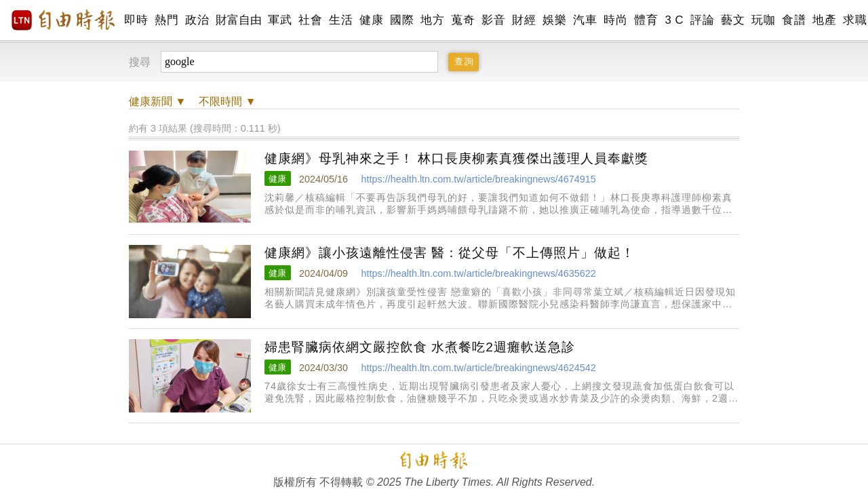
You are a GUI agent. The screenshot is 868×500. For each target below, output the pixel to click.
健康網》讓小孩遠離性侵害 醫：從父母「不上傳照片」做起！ (450, 253)
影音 (493, 20)
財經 (524, 20)
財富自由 (238, 20)
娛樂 (554, 20)
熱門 (166, 20)
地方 (432, 20)
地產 (824, 20)
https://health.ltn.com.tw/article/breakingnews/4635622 (478, 273)
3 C (674, 20)
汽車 (585, 20)
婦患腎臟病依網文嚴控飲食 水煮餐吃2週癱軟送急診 (420, 347)
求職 (855, 20)
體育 (646, 20)
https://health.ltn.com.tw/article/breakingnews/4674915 (478, 179)
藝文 (733, 20)
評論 (702, 20)
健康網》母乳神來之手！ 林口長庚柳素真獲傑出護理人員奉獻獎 (456, 158)
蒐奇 (463, 20)
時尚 (615, 20)
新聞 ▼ (157, 101)
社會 (310, 20)
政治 (197, 20)
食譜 (794, 20)
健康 (371, 20)
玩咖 (763, 20)
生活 (341, 20)
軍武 (280, 20)
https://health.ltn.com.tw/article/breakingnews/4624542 (478, 368)
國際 (402, 20)
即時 (136, 20)
